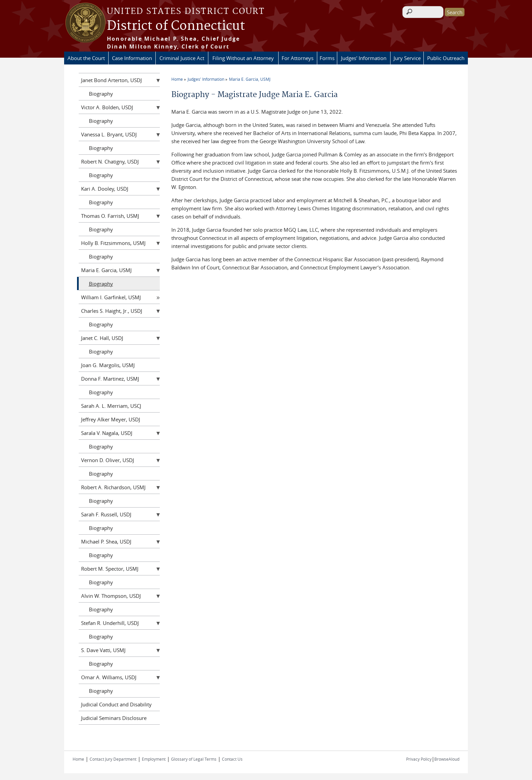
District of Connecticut (176, 26)
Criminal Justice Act (182, 58)
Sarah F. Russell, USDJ (106, 514)
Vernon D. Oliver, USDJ (108, 460)
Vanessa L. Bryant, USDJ (109, 134)
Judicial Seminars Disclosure (114, 718)
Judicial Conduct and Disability (116, 704)
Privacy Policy (419, 759)
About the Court (86, 58)
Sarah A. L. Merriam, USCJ (111, 406)
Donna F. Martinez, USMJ (110, 379)
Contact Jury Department (113, 759)
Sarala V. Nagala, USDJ (107, 433)
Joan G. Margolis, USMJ (108, 365)
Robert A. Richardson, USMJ (113, 487)
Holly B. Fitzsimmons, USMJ (113, 243)
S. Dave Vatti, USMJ (103, 650)
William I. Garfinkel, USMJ (111, 297)
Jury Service (407, 58)
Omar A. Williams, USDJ (109, 677)
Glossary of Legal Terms (194, 759)
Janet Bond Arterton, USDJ (111, 80)
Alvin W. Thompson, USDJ (111, 596)
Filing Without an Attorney (243, 58)
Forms (327, 58)
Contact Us (232, 759)
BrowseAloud (447, 759)
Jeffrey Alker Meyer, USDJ (111, 419)
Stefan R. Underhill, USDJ (110, 623)
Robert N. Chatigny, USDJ (110, 161)
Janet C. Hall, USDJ (102, 338)
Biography (101, 94)
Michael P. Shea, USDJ (106, 541)
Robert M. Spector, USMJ (110, 569)
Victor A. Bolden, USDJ (107, 107)
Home (177, 79)
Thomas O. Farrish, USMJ (110, 216)
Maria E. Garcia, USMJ (250, 79)
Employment (154, 759)
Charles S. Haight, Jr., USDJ (112, 311)
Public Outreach (446, 58)
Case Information (132, 58)
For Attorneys (298, 58)
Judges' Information (364, 58)
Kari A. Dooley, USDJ (105, 189)
